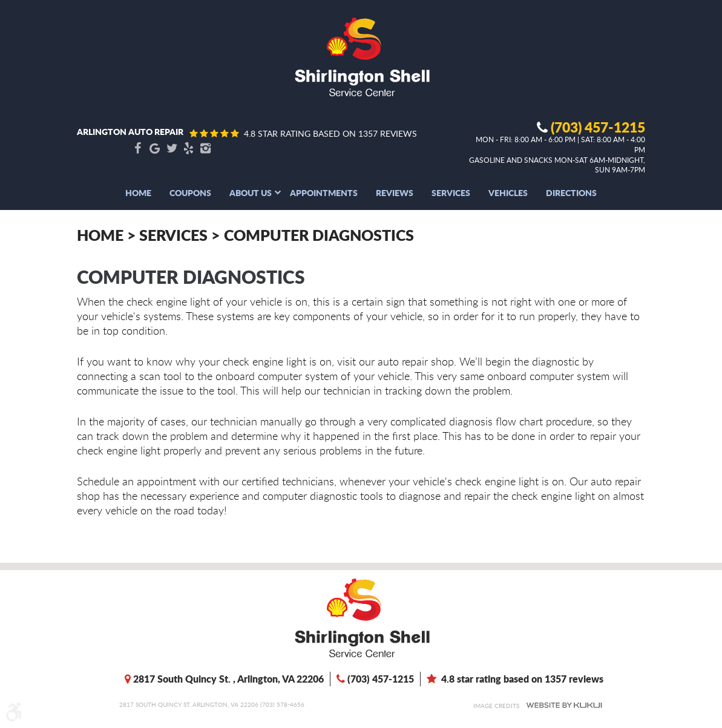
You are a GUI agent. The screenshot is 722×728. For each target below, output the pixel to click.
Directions (571, 192)
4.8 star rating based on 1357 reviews (330, 133)
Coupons (190, 192)
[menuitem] (138, 192)
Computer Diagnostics (319, 235)
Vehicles (508, 192)
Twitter (172, 149)
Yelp (189, 149)
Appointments (324, 192)
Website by (564, 705)
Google (155, 149)
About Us (251, 192)
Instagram (206, 149)
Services (451, 192)
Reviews (395, 192)
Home (138, 192)
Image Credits (496, 706)
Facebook (138, 149)
